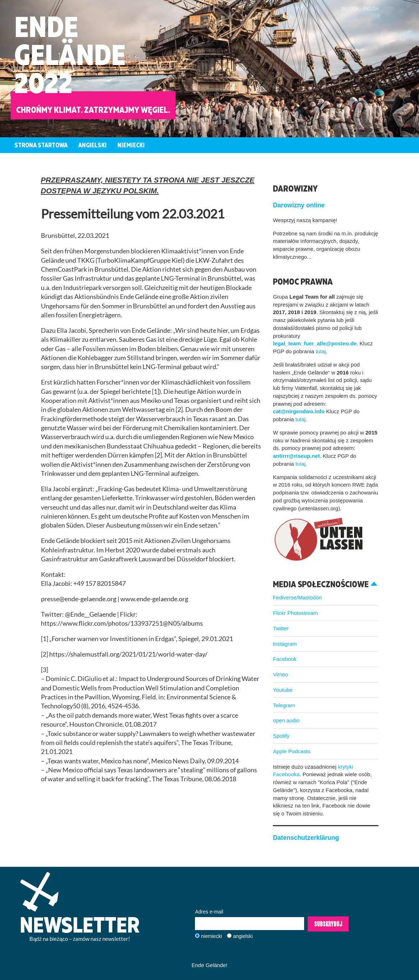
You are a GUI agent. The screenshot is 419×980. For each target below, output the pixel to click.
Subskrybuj (328, 924)
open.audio (286, 720)
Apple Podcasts (292, 751)
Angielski (92, 145)
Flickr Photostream (295, 613)
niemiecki (211, 936)
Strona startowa (41, 145)
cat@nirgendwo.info (299, 411)
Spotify (281, 736)
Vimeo (280, 674)
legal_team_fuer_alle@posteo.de (315, 343)
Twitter (281, 628)
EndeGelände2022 (70, 54)
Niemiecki (131, 145)
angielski (243, 936)
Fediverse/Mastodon (297, 597)
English (371, 9)
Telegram (284, 705)
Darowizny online (299, 205)
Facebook (285, 659)
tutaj (321, 351)
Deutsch (350, 9)
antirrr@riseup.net (296, 456)
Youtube (283, 690)
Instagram (285, 644)
